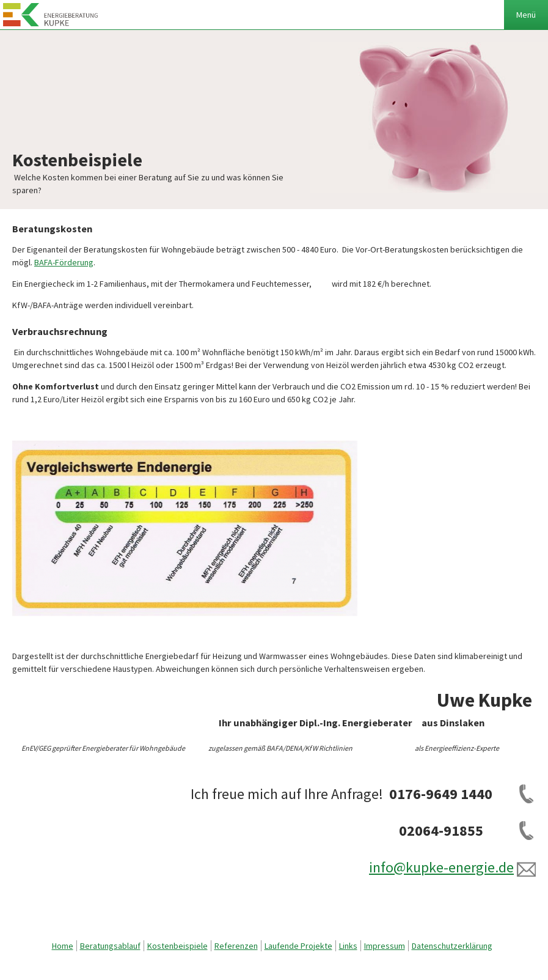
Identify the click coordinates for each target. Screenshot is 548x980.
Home (63, 946)
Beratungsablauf (110, 946)
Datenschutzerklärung (452, 946)
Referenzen (236, 946)
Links (348, 946)
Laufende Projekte (298, 946)
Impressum (385, 946)
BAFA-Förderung (64, 262)
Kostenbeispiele (177, 946)
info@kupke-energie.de (441, 867)
